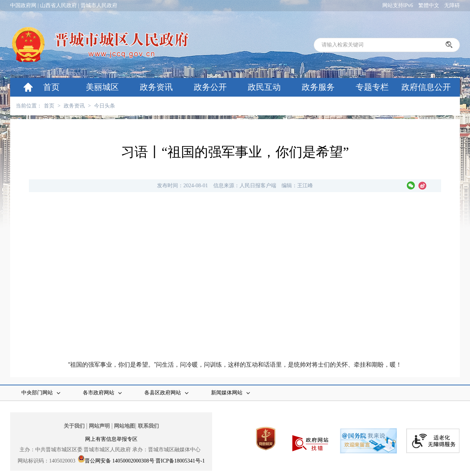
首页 (51, 87)
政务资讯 (156, 87)
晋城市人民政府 (99, 5)
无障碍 (452, 5)
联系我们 (148, 426)
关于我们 (74, 426)
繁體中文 (429, 5)
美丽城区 (102, 87)
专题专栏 (372, 87)
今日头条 (105, 106)
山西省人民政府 (58, 5)
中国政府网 (23, 5)
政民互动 (264, 87)
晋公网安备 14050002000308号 (120, 461)
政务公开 (210, 87)
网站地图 (124, 426)
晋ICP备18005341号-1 (180, 461)
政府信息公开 (426, 87)
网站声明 (99, 426)
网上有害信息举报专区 (111, 439)
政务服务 (318, 87)
